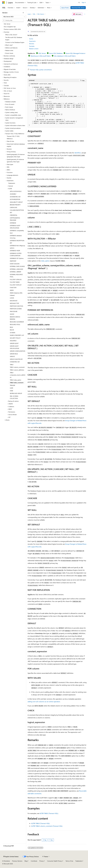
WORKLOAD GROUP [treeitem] (16, 393)
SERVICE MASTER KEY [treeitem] (16, 359)
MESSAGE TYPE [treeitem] (14, 303)
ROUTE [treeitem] (12, 330)
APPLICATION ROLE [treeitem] (16, 191)
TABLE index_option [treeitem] (16, 380)
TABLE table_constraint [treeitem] (17, 383)
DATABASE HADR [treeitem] (15, 251)
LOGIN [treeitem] (12, 298)
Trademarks (79, 861)
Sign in (84, 2)
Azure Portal (65, 8)
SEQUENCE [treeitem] (13, 341)
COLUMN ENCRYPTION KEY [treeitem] (17, 211)
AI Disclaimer (6, 861)
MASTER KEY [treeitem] (14, 301)
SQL (34, 14)
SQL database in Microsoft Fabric (65, 56)
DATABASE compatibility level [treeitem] (17, 232)
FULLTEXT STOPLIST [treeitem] (16, 285)
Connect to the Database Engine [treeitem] (15, 42)
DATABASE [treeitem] (13, 223)
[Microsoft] (4, 3)
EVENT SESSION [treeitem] (15, 264)
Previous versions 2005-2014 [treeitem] (12, 29)
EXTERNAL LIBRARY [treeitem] (16, 272)
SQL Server (41, 14)
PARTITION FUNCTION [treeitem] (16, 306)
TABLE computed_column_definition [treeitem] (18, 375)
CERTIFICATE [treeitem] (13, 207)
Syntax (31, 39)
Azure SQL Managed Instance (76, 53)
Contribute (34, 861)
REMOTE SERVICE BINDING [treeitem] (15, 318)
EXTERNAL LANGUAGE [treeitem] (16, 269)
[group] (57, 105)
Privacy (41, 861)
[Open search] (79, 3)
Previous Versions (17, 861)
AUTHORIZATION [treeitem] (15, 199)
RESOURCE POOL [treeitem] (15, 324)
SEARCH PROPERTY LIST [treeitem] (17, 335)
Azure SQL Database (56, 53)
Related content (34, 49)
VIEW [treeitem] (11, 391)
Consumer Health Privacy (55, 861)
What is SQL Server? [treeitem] (11, 35)
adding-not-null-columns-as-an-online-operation (44, 702)
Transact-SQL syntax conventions (41, 70)
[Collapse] (23, 13)
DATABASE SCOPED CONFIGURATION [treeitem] (16, 254)
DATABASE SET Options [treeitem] (17, 258)
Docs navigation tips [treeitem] (10, 27)
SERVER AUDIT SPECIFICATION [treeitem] (14, 347)
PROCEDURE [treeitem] (14, 311)
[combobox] (14, 17)
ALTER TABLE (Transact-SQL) (49, 813)
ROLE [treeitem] (11, 327)
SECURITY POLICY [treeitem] (15, 338)
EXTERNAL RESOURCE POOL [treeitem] (16, 276)
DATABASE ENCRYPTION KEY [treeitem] (17, 242)
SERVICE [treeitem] (12, 356)
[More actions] (85, 14)
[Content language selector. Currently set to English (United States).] (11, 857)
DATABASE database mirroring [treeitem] (16, 237)
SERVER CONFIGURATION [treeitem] (17, 351)
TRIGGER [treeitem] (12, 385)
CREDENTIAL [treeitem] (14, 215)
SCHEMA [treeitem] (13, 333)
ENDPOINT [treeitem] (13, 261)
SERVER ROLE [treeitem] (14, 354)
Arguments (32, 41)
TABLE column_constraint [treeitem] (17, 367)
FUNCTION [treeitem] (13, 288)
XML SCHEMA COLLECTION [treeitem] (14, 397)
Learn (29, 14)
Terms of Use (69, 861)
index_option (45, 261)
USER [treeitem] (11, 388)
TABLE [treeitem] (12, 365)
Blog (26, 861)
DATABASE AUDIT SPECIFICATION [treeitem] (15, 227)
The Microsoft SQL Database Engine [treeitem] (14, 39)
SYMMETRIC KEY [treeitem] (15, 362)
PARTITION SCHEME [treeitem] (16, 309)
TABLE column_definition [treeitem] (17, 370)
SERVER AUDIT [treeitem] (14, 343)
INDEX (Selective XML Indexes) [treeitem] (16, 294)
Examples (32, 46)
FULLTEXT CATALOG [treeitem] (16, 279)
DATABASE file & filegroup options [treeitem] (17, 247)
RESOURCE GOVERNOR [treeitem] (17, 322)
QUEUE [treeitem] (12, 314)
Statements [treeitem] (12, 183)
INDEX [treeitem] (12, 290)
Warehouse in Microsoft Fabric (41, 56)
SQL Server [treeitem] (7, 24)
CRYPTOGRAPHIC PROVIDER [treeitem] (15, 219)
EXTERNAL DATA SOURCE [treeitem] (17, 266)
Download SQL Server (78, 8)
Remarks (32, 44)
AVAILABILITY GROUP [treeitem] (16, 202)
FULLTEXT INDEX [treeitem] (15, 282)
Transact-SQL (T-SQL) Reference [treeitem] (13, 137)
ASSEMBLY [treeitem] (13, 194)
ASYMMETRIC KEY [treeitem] (15, 197)
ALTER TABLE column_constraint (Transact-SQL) (47, 826)
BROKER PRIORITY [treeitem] (15, 205)
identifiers (78, 153)
